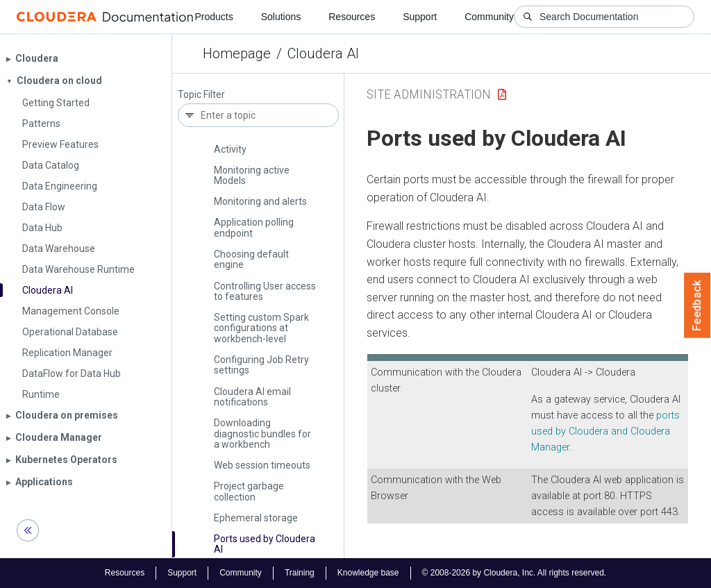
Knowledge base (368, 573)
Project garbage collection (249, 491)
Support (420, 17)
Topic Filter (201, 95)
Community (489, 17)
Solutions (281, 17)
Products (214, 17)
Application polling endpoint (254, 227)
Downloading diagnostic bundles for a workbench (262, 434)
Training (300, 573)
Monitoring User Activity (249, 143)
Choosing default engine (251, 259)
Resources (352, 17)
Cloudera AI (323, 53)
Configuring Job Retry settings (261, 365)
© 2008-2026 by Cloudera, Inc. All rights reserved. (515, 573)
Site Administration (429, 94)
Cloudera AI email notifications (252, 397)
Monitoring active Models (252, 175)
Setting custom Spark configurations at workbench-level (261, 328)
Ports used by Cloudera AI (265, 544)
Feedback (697, 305)
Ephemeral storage (256, 518)
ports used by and (605, 431)
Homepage (237, 53)
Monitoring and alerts (260, 201)
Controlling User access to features (265, 291)
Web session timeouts (262, 465)
